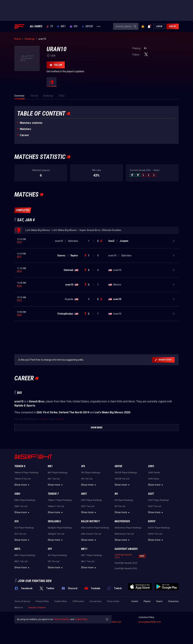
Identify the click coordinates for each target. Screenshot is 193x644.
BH (116, 494)
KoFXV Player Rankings (159, 528)
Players (147, 601)
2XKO (151, 466)
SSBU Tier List (21, 506)
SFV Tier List (54, 561)
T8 (50, 26)
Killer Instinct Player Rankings (95, 528)
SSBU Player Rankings (25, 500)
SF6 (74, 26)
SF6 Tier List (87, 479)
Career (24, 135)
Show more (22, 485)
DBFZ (84, 494)
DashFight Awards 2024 (123, 556)
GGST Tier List (155, 506)
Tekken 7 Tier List (56, 506)
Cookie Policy (61, 601)
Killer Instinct (90, 521)
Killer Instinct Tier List (91, 534)
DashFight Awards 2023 (126, 563)
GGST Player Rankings (158, 500)
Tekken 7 (53, 494)
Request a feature (37, 608)
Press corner (113, 601)
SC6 (17, 521)
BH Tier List (120, 506)
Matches (25, 129)
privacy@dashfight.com (150, 622)
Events (135, 601)
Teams (159, 601)
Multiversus (122, 521)
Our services (96, 601)
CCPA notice (78, 601)
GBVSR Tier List (122, 479)
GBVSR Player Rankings (126, 473)
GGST (151, 494)
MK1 (61, 26)
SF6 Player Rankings (91, 473)
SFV (50, 549)
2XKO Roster (154, 473)
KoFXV (152, 521)
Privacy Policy (42, 601)
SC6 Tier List (20, 534)
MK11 (84, 549)
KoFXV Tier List (155, 534)
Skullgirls (54, 521)
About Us (19, 608)
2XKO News (154, 479)
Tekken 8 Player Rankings (26, 473)
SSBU (17, 494)
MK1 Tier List (54, 479)
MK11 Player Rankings (92, 555)
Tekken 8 (20, 466)
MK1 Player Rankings (58, 473)
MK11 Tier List (88, 561)
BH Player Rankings (124, 500)
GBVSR (87, 26)
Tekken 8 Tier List (23, 479)
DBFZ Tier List (88, 506)
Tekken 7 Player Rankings (60, 500)
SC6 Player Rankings (24, 528)
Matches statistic (31, 123)
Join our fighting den (35, 581)
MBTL (17, 549)
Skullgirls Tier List (56, 534)
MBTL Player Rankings (25, 555)
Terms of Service (22, 601)
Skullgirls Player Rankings (60, 528)
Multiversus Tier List (124, 534)
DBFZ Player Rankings (92, 500)
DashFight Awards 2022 (126, 568)
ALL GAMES (36, 26)
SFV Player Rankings (57, 555)
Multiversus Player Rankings (128, 528)
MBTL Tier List (21, 561)
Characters (173, 601)
